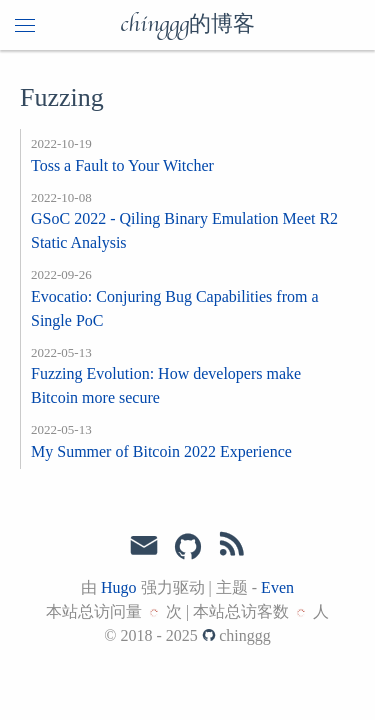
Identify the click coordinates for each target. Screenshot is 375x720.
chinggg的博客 (187, 25)
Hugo (119, 587)
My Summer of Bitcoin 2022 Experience (161, 451)
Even (277, 587)
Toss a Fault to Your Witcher (122, 165)
